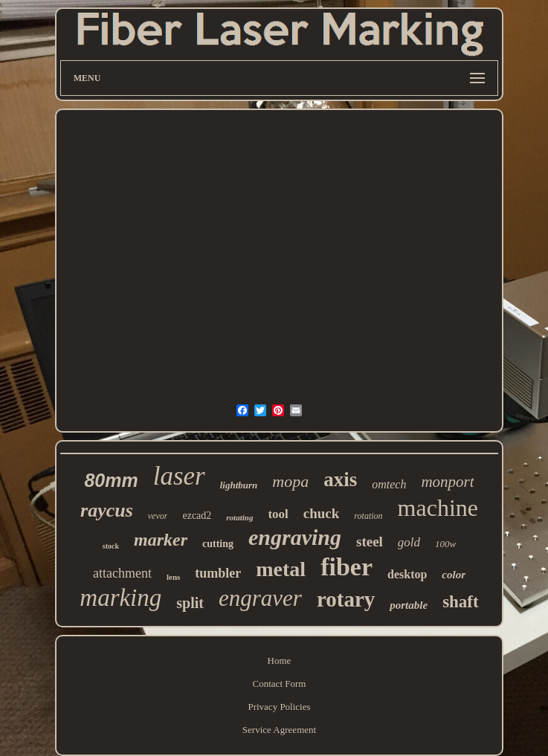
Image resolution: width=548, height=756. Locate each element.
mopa (290, 481)
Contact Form (280, 684)
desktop (407, 574)
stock (111, 546)
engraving (295, 537)
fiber (346, 567)
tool (278, 514)
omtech (389, 484)
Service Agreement (279, 730)
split (190, 603)
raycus (107, 510)
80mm (111, 480)
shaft (461, 602)
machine (438, 508)
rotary (346, 599)
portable (409, 605)
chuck (322, 513)
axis (340, 479)
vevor (158, 516)
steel (370, 542)
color (454, 575)
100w (445, 544)
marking (120, 598)
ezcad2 (197, 516)
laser (179, 476)
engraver (260, 598)
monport (447, 482)
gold (409, 542)
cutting (218, 544)
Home (280, 660)
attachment (122, 573)
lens (173, 577)
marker (161, 540)
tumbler (218, 573)
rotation (368, 516)
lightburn (239, 485)
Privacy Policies (279, 707)
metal (281, 569)
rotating (239, 517)
